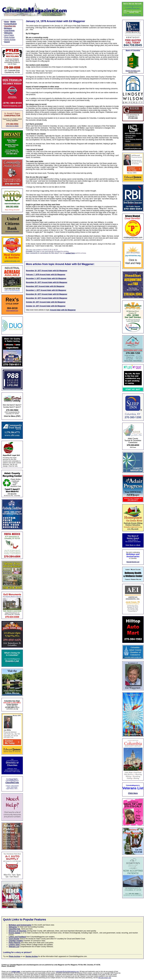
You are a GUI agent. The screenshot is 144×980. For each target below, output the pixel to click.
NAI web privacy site (105, 978)
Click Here (133, 793)
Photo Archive (9, 37)
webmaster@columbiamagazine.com (67, 972)
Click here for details (12, 126)
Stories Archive (10, 40)
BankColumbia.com (133, 71)
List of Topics (9, 35)
